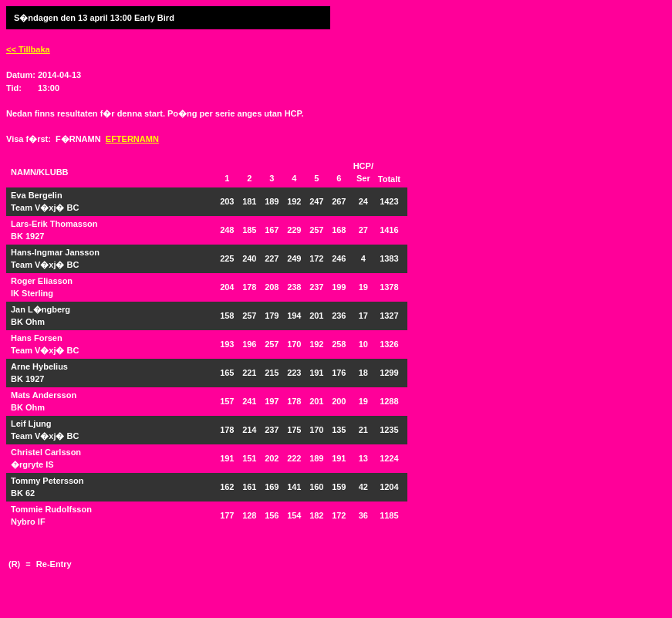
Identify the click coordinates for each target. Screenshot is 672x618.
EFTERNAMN (132, 139)
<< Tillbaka (28, 49)
